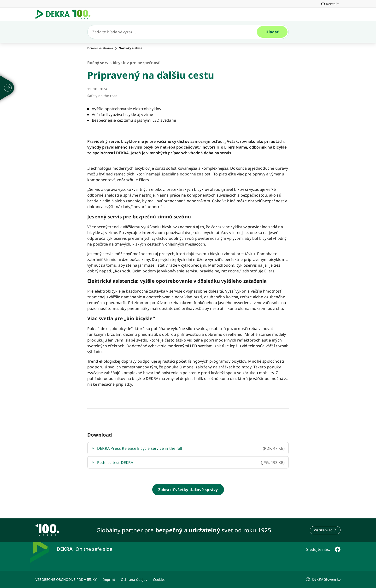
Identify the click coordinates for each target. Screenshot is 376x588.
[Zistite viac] (325, 530)
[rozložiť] (8, 88)
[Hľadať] (174, 32)
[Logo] (65, 14)
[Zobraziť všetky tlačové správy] (188, 490)
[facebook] (338, 549)
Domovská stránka (100, 48)
